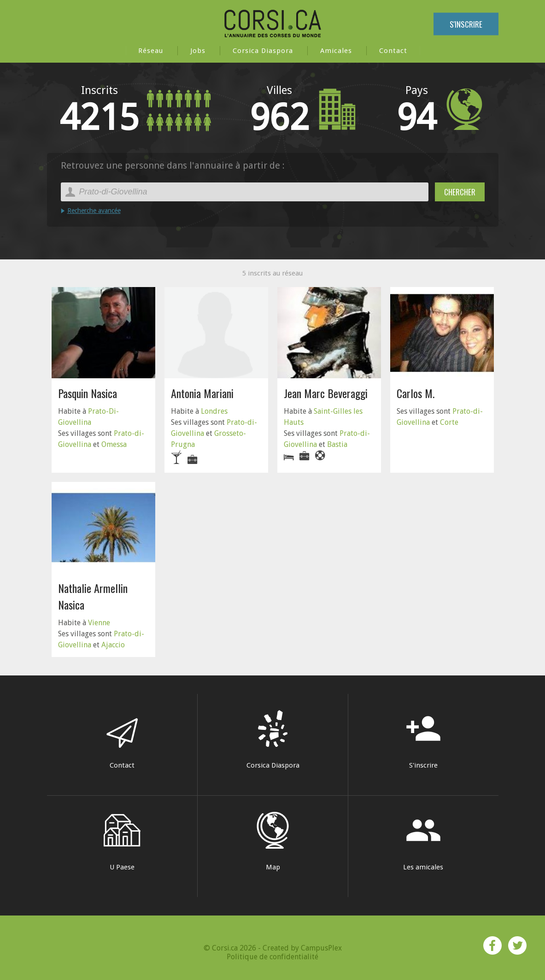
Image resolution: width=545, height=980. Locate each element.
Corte (449, 422)
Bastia (337, 444)
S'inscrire (466, 24)
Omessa (114, 444)
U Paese (122, 842)
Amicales (336, 51)
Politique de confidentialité (272, 957)
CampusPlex (321, 948)
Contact (393, 51)
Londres (214, 411)
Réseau (151, 51)
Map (273, 842)
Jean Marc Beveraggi (326, 393)
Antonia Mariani (202, 393)
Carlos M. (416, 393)
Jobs (198, 51)
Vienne (99, 623)
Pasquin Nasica (88, 393)
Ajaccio (113, 645)
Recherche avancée (94, 211)
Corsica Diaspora (263, 51)
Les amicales (423, 842)
